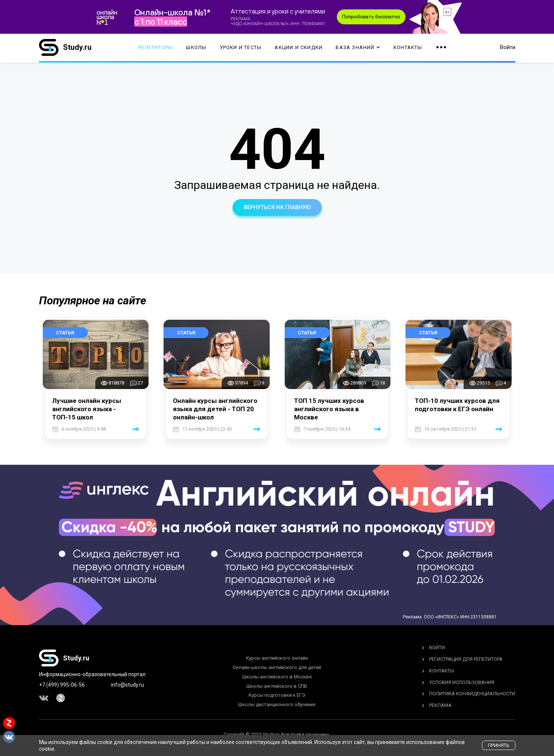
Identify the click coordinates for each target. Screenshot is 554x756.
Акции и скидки (299, 49)
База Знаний (358, 49)
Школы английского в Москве (277, 677)
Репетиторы (156, 49)
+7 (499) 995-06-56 (62, 685)
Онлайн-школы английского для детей (277, 667)
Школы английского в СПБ (277, 686)
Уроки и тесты (241, 49)
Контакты (408, 49)
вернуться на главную (277, 207)
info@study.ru (128, 685)
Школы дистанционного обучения (277, 704)
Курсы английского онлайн (277, 658)
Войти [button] (508, 49)
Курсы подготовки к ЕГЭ (277, 695)
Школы (196, 49)
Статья (65, 333)
